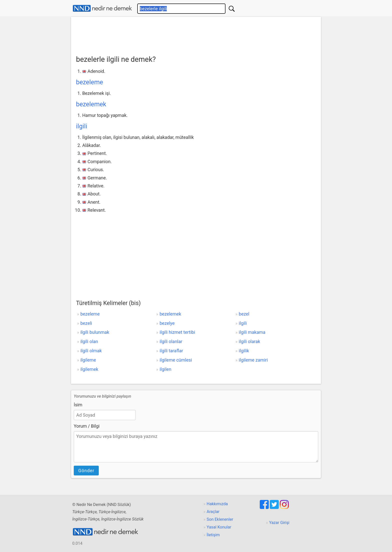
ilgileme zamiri (253, 360)
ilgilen (165, 369)
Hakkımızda (217, 504)
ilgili (82, 126)
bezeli (86, 323)
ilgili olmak (91, 351)
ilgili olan (89, 341)
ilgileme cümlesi (176, 360)
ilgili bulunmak (95, 332)
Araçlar (213, 512)
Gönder (86, 471)
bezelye (167, 323)
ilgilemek (89, 369)
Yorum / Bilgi (87, 426)
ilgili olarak (249, 341)
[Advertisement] (196, 34)
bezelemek (91, 104)
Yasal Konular (219, 527)
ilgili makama (252, 332)
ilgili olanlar (171, 341)
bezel (244, 314)
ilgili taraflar (171, 351)
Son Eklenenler (220, 519)
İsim (78, 405)
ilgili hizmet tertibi (177, 332)
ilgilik (244, 351)
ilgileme (88, 360)
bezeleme (89, 82)
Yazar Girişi (279, 523)
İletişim (213, 535)
